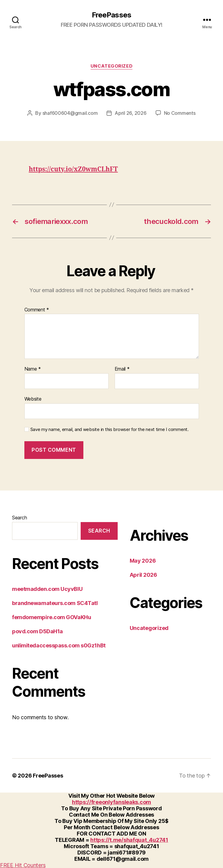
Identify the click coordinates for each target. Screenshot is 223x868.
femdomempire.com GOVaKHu (51, 617)
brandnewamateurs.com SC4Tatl (55, 603)
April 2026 (143, 575)
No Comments (180, 113)
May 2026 (143, 560)
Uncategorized (111, 66)
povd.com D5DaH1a (37, 631)
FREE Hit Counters (23, 865)
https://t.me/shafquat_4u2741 (129, 840)
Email (122, 369)
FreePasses (111, 15)
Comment (37, 310)
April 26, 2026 (130, 113)
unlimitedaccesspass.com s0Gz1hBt (59, 645)
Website (33, 399)
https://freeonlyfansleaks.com (111, 802)
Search (19, 517)
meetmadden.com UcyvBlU (47, 589)
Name (33, 369)
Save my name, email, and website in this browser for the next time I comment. (110, 429)
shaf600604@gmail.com (70, 113)
